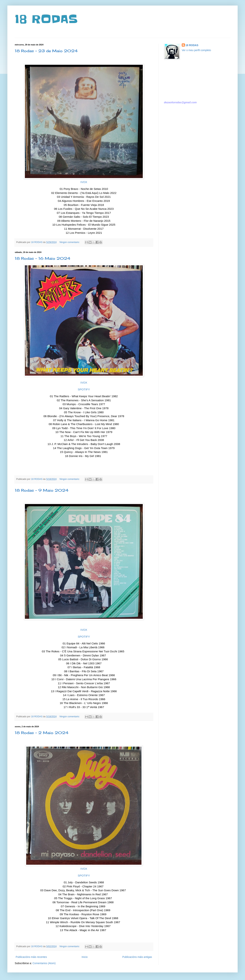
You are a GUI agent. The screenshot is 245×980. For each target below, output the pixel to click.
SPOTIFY (84, 389)
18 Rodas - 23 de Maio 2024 (46, 51)
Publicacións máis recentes (31, 957)
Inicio (85, 957)
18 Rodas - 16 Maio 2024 (43, 258)
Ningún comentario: (70, 242)
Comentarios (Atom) (44, 963)
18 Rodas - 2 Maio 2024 (42, 733)
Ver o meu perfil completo (196, 50)
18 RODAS (46, 19)
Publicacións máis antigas (137, 957)
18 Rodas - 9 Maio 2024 (42, 490)
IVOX (84, 182)
